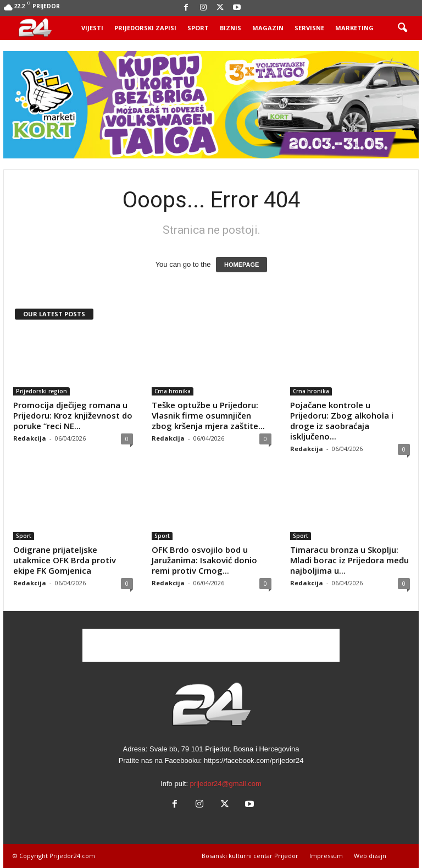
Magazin (268, 28)
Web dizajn (370, 856)
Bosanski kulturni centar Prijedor (250, 856)
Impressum (326, 856)
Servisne (309, 28)
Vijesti (92, 28)
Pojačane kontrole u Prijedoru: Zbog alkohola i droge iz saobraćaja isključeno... (342, 421)
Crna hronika (173, 391)
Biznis (231, 28)
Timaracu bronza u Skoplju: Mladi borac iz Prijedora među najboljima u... (349, 560)
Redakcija (30, 438)
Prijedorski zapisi (145, 28)
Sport (198, 28)
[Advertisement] (211, 645)
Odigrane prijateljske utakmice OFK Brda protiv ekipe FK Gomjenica (65, 560)
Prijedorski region (41, 391)
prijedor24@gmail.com (226, 784)
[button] (402, 28)
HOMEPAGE (241, 265)
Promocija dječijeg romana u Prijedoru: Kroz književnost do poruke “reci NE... (73, 415)
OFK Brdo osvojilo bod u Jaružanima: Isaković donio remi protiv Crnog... (204, 560)
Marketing (354, 28)
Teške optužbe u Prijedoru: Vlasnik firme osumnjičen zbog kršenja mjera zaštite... (208, 415)
